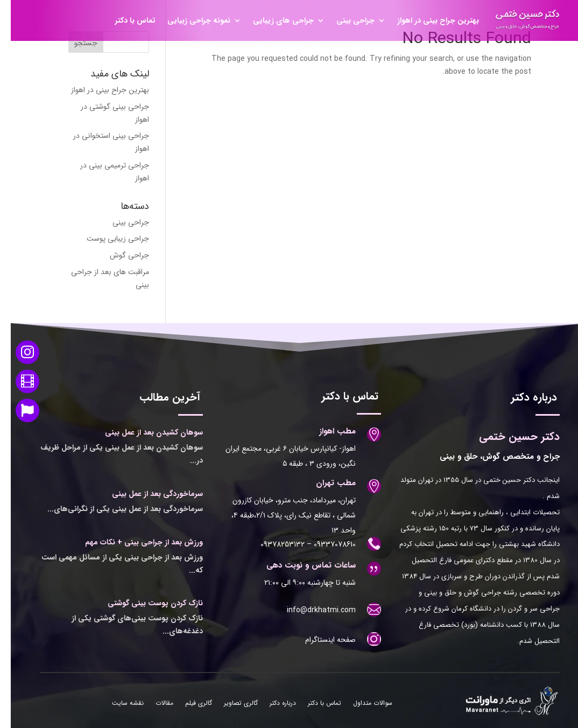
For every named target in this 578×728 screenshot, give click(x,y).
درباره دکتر (272, 704)
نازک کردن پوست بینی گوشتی (144, 603)
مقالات (154, 704)
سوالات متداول (362, 704)
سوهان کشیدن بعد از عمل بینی (143, 432)
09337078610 (323, 544)
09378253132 (272, 544)
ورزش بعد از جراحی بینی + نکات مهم (133, 542)
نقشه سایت (117, 704)
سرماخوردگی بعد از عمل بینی (147, 494)
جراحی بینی (345, 20)
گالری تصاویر (230, 704)
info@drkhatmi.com (311, 610)
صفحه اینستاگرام (320, 640)
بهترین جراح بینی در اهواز (427, 20)
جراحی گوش (119, 255)
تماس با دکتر (125, 20)
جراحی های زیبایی (273, 20)
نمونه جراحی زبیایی (188, 20)
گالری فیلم (188, 704)
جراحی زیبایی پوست (107, 239)
